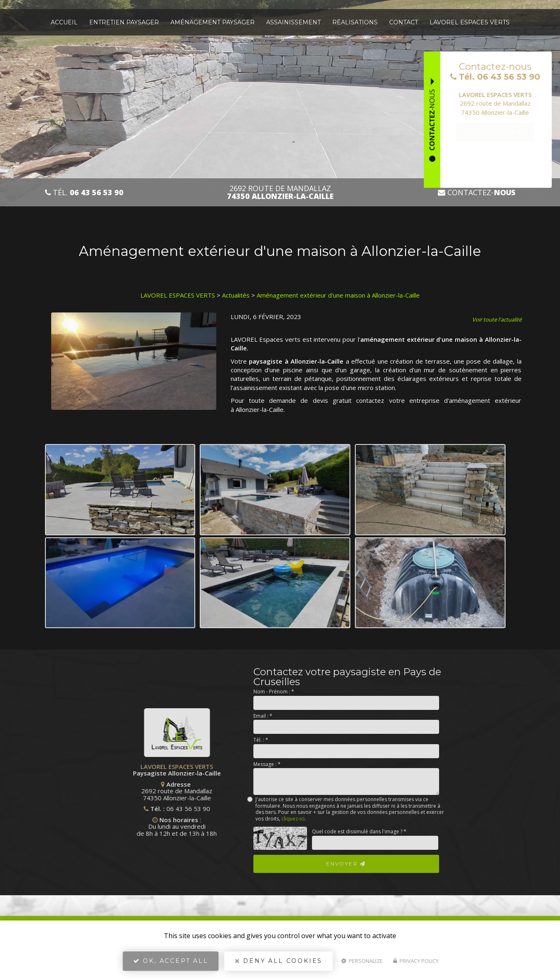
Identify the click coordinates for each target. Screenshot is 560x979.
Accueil (64, 22)
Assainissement (293, 22)
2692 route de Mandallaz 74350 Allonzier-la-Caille (143, 791)
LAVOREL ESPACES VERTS (178, 295)
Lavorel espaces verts (470, 22)
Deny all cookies (279, 961)
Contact (404, 22)
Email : (263, 716)
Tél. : (261, 740)
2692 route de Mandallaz (280, 192)
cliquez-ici (293, 819)
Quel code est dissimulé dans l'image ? (359, 831)
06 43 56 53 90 (154, 809)
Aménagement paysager (213, 22)
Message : (267, 764)
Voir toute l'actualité (497, 319)
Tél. (84, 193)
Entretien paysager (124, 22)
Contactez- (477, 193)
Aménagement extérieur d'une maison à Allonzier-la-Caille (338, 295)
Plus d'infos (495, 132)
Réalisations (355, 22)
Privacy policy (416, 961)
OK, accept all (171, 961)
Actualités (236, 295)
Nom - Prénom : (274, 692)
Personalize (362, 961)
